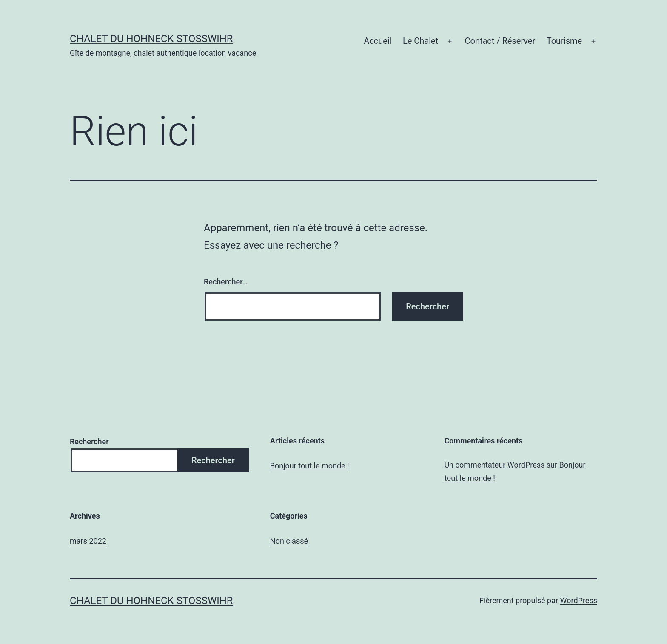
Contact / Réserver (500, 41)
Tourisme (564, 41)
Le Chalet (420, 41)
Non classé (289, 541)
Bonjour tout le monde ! (310, 466)
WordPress (579, 600)
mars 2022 (88, 541)
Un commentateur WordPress (494, 465)
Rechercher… (226, 282)
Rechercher (89, 441)
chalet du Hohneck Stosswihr (151, 39)
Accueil (378, 41)
